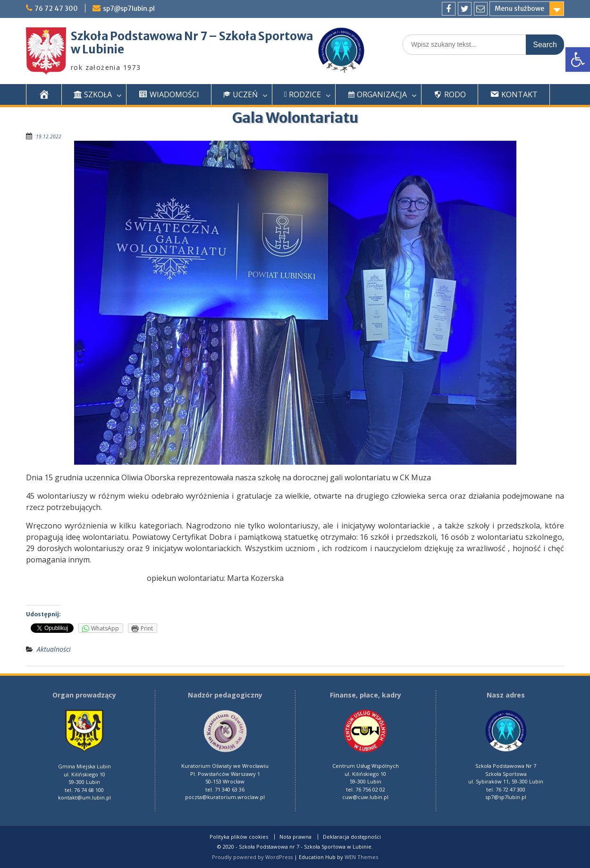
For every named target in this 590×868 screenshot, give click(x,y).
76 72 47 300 (56, 9)
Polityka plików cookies (239, 837)
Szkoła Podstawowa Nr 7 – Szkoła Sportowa (192, 36)
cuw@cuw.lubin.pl (365, 797)
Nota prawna (295, 837)
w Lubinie (97, 49)
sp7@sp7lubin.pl (129, 9)
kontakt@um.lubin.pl (84, 797)
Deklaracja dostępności (352, 837)
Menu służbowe (519, 9)
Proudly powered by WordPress (252, 857)
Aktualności (54, 649)
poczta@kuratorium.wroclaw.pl (225, 797)
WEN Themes (361, 857)
